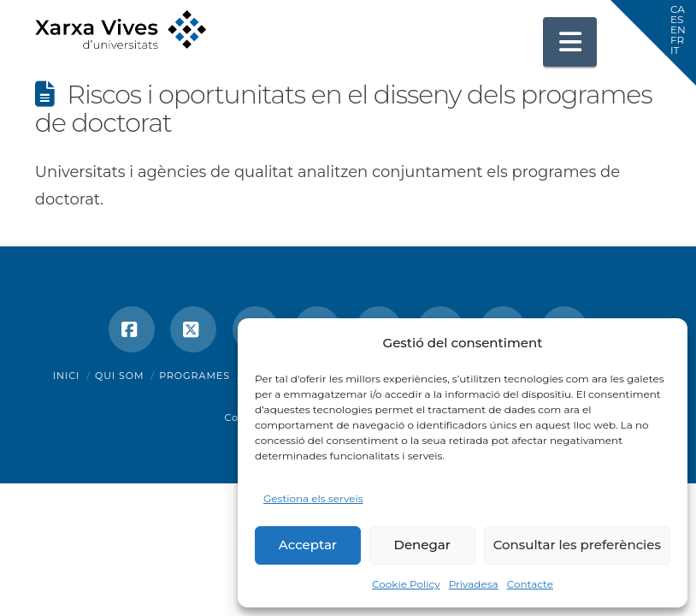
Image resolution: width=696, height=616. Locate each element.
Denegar (422, 545)
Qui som (120, 376)
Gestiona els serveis (313, 498)
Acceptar (308, 545)
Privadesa (474, 584)
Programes (195, 376)
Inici (67, 376)
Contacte (530, 584)
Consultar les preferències (577, 545)
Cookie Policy (406, 584)
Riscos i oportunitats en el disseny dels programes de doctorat (344, 109)
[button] (570, 42)
